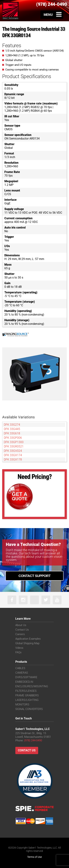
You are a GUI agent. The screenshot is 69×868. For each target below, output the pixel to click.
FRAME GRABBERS (27, 695)
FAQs (18, 652)
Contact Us (22, 630)
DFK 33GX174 (13, 455)
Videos (19, 648)
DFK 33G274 (12, 425)
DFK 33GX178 (13, 460)
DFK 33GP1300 (14, 442)
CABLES (20, 668)
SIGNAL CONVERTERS (29, 709)
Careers (20, 634)
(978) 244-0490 (33, 740)
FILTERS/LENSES (26, 691)
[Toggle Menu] (52, 15)
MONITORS (22, 705)
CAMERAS (22, 673)
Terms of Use (34, 857)
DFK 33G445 (12, 429)
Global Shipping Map (27, 643)
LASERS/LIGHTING (27, 700)
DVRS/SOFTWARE (26, 677)
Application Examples (28, 639)
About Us (21, 625)
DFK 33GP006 (13, 438)
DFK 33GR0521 (14, 446)
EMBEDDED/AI (24, 682)
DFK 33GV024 (13, 451)
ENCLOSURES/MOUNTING (32, 686)
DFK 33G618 (12, 433)
